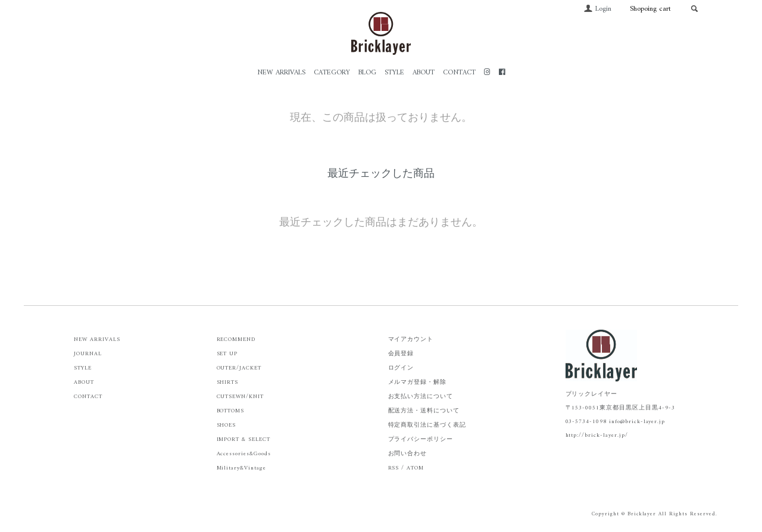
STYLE (394, 73)
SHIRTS (228, 382)
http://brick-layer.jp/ (597, 435)
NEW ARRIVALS (281, 73)
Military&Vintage (241, 468)
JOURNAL (88, 354)
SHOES (227, 425)
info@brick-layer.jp (637, 422)
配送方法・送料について (424, 411)
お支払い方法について (421, 397)
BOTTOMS (231, 411)
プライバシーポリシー (421, 439)
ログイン (401, 368)
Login (597, 9)
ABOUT (424, 73)
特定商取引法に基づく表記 (427, 425)
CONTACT (459, 73)
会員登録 (401, 354)
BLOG (367, 73)
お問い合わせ (408, 454)
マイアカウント (411, 339)
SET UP (227, 354)
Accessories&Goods (244, 454)
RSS (394, 468)
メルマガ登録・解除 (418, 382)
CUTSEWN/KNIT (241, 397)
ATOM (415, 468)
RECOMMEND (236, 339)
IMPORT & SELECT (243, 439)
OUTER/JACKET (239, 368)
